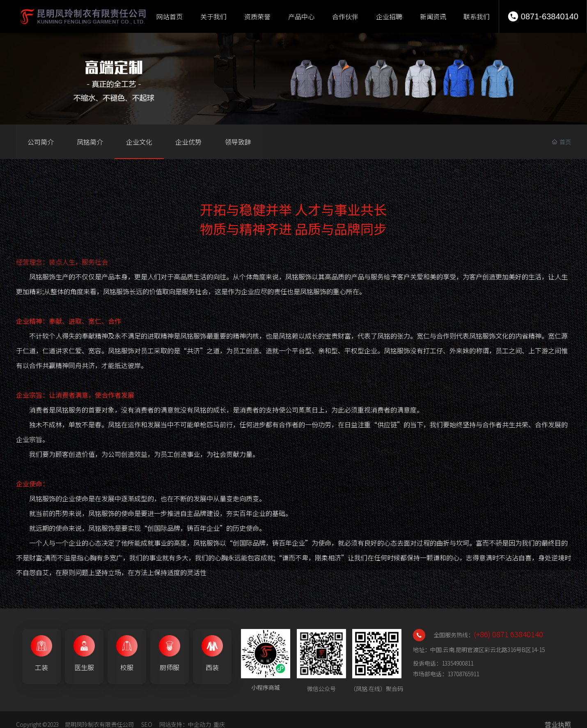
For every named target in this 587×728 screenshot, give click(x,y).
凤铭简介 (90, 142)
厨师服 (170, 667)
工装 (41, 667)
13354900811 (457, 663)
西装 (212, 667)
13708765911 (463, 674)
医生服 (84, 667)
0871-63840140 (550, 16)
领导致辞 (238, 142)
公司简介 (41, 142)
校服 (127, 667)
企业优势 (188, 142)
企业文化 (139, 142)
